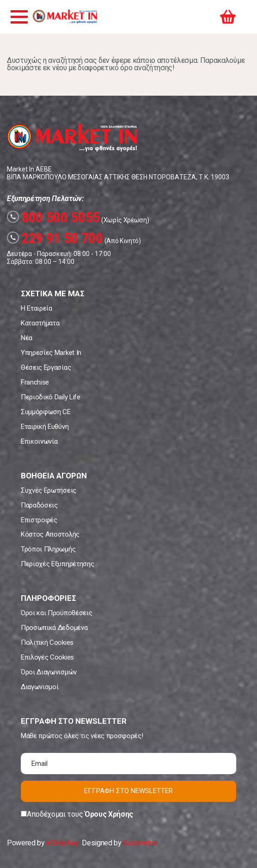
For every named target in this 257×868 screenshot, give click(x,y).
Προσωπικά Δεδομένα (54, 628)
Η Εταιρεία (37, 308)
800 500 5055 (53, 217)
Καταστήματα (40, 323)
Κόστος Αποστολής (50, 534)
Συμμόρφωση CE (46, 412)
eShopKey (62, 843)
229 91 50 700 (55, 238)
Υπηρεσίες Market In (51, 353)
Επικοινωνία (39, 441)
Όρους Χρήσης (109, 814)
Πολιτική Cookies (47, 642)
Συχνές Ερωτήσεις (49, 490)
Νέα (27, 338)
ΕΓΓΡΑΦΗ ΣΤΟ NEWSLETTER (128, 791)
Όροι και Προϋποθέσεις (56, 613)
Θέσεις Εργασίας (46, 367)
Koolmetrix (140, 843)
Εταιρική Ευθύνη (45, 427)
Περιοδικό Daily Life (51, 397)
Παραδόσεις (39, 505)
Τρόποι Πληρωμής (48, 549)
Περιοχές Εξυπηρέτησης (57, 564)
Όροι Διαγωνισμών (49, 672)
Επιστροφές (39, 520)
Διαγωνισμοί (40, 687)
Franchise (35, 382)
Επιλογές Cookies (47, 657)
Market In (65, 17)
